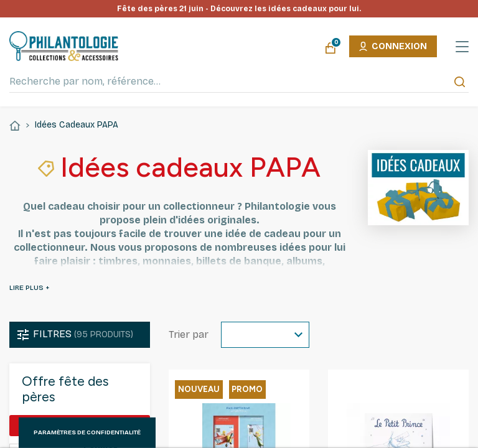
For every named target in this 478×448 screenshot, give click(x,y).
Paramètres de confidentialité (87, 432)
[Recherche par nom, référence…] (239, 82)
